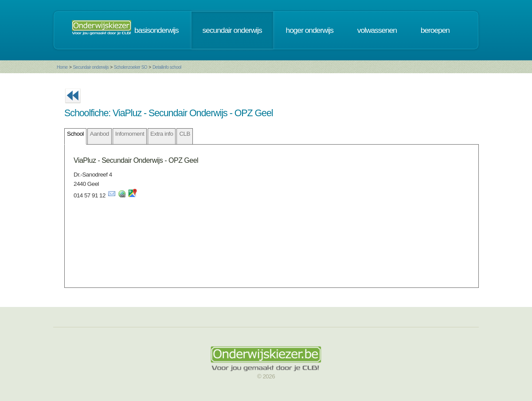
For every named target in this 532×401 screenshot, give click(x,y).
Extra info (162, 134)
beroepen (435, 30)
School (75, 134)
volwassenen (377, 30)
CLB (184, 134)
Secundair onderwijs (91, 67)
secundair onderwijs (232, 30)
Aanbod (100, 134)
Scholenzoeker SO (131, 67)
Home (62, 67)
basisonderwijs (156, 30)
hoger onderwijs (310, 30)
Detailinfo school (167, 67)
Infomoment (130, 134)
